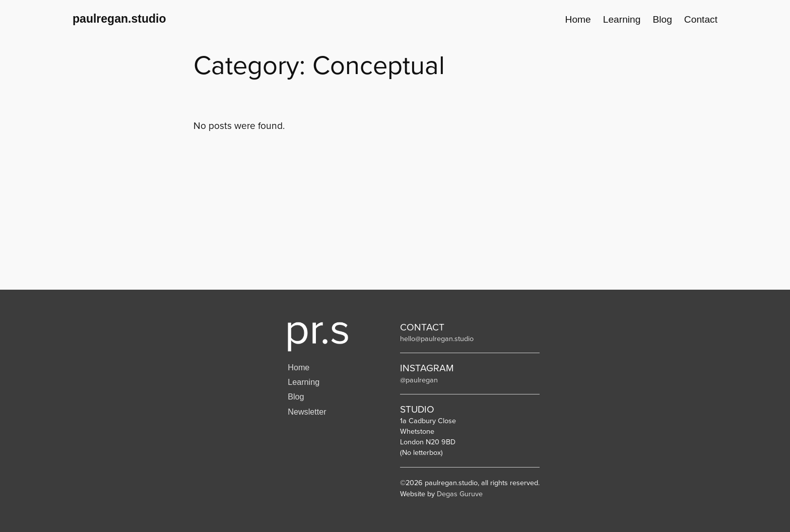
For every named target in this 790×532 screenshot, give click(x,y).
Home (299, 367)
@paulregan (419, 380)
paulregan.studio (119, 19)
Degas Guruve (460, 494)
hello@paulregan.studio (437, 339)
